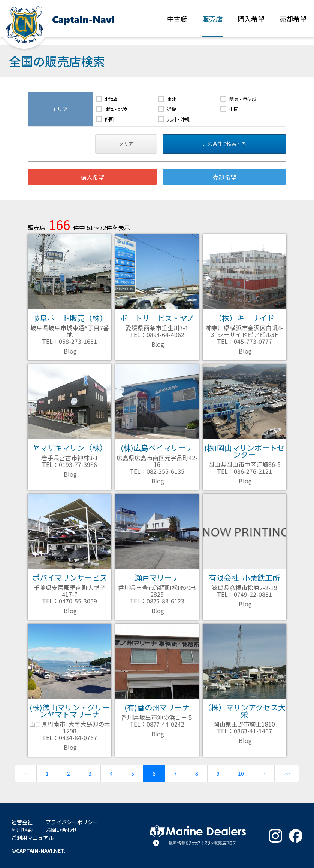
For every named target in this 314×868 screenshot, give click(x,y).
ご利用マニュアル (33, 838)
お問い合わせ (61, 830)
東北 (172, 99)
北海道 (112, 99)
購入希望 (93, 177)
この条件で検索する (225, 144)
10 (241, 773)
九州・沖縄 (178, 119)
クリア (126, 144)
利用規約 (22, 830)
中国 (234, 109)
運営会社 (22, 822)
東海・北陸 (116, 109)
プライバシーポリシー (72, 822)
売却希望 (224, 177)
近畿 (172, 109)
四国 (109, 119)
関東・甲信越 (243, 99)
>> (287, 773)
